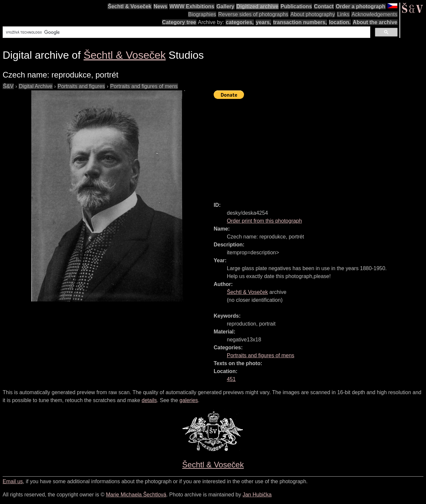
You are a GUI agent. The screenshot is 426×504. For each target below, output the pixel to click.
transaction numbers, (300, 22)
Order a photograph (360, 6)
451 (231, 379)
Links (343, 14)
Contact (324, 6)
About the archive (375, 22)
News (161, 6)
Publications (296, 6)
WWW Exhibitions (192, 6)
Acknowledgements (374, 14)
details (149, 400)
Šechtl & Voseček (130, 6)
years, (263, 22)
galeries (189, 400)
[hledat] (186, 32)
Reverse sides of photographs (253, 14)
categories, (240, 22)
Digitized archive (257, 6)
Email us (13, 481)
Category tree (179, 22)
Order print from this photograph (264, 221)
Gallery (225, 6)
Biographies (202, 14)
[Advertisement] (320, 147)
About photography (313, 14)
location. (340, 22)
